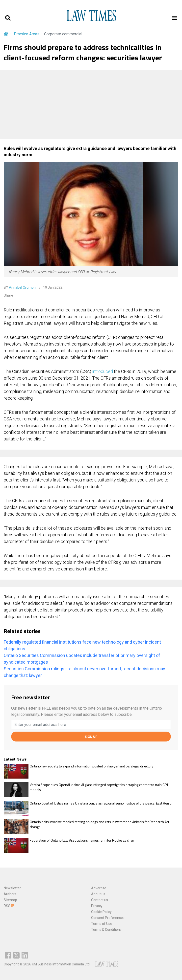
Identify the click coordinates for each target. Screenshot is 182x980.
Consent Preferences (108, 918)
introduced (103, 371)
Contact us (100, 900)
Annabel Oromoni (23, 287)
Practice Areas (27, 34)
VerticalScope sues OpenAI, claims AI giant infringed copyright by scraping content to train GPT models (99, 787)
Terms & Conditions (106, 930)
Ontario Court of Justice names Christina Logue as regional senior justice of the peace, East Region (102, 803)
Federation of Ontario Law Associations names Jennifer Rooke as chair (82, 840)
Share (8, 295)
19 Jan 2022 (52, 287)
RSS (9, 906)
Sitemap (10, 900)
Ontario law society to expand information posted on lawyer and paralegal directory (92, 766)
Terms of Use (102, 924)
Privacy (97, 906)
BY (20, 287)
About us (98, 894)
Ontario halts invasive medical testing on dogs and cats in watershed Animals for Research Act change (99, 824)
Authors (10, 894)
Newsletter (12, 888)
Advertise (99, 888)
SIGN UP (91, 736)
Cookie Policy (101, 912)
